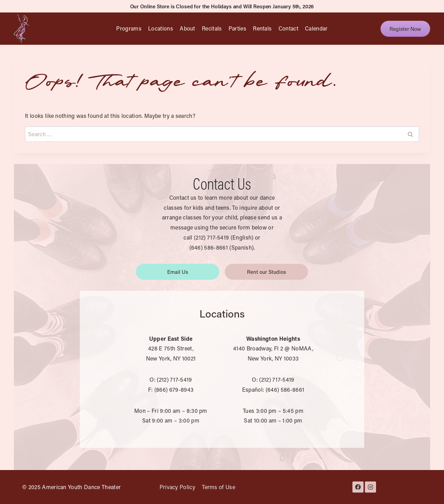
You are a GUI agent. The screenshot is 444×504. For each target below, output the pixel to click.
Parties (237, 28)
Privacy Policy (177, 487)
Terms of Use (219, 487)
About (187, 28)
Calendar (316, 28)
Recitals (212, 28)
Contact (288, 28)
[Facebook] (358, 487)
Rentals (262, 28)
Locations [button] (161, 28)
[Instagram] (370, 487)
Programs (129, 28)
